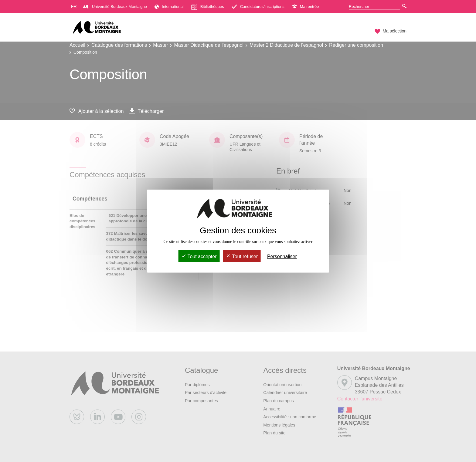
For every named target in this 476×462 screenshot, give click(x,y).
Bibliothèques (208, 7)
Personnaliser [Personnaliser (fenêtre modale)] (282, 256)
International (169, 7)
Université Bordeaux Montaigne (115, 7)
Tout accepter (199, 256)
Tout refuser (242, 256)
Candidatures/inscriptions (258, 7)
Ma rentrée (306, 7)
